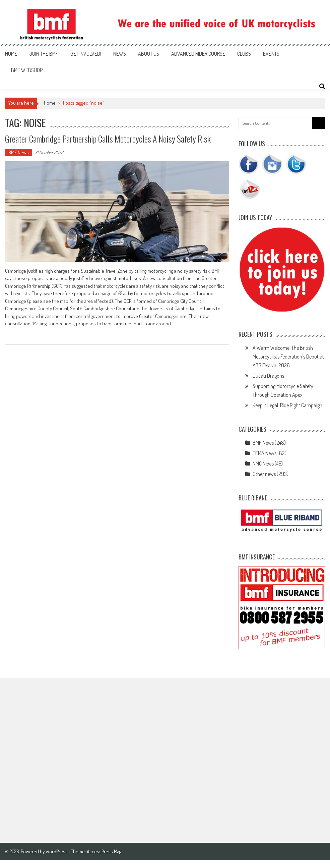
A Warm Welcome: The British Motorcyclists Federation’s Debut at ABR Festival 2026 (288, 357)
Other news (264, 474)
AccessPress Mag (104, 851)
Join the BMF (44, 54)
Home (11, 54)
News (120, 54)
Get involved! (86, 54)
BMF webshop (27, 70)
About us (149, 54)
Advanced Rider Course (198, 54)
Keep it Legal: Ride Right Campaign (287, 405)
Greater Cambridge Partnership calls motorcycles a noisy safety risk (108, 139)
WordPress (57, 851)
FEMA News (265, 453)
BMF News (19, 152)
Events (271, 54)
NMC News (263, 464)
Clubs (244, 54)
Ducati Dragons (268, 376)
